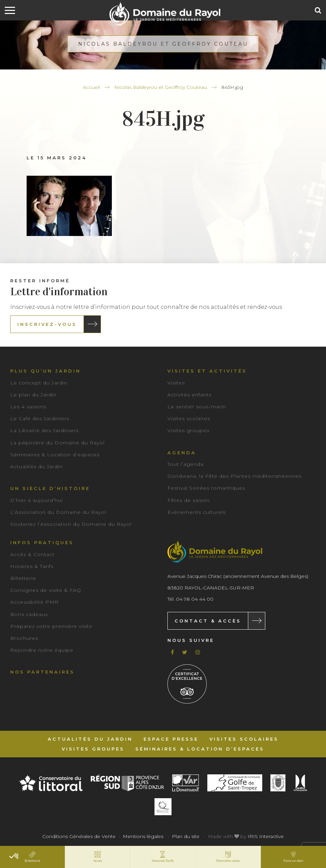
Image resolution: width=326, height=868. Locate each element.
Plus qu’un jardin (46, 371)
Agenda (182, 453)
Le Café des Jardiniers (40, 419)
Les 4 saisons (28, 407)
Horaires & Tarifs (32, 566)
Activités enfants (189, 395)
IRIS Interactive (266, 836)
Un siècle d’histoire (50, 488)
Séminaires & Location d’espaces (55, 455)
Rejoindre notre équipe (42, 650)
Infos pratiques (42, 542)
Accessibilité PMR (34, 602)
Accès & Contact (32, 554)
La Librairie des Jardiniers (44, 430)
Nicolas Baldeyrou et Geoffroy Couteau (161, 87)
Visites (176, 383)
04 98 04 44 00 (195, 599)
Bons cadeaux (29, 614)
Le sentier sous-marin (197, 407)
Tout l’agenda (186, 464)
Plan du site (186, 836)
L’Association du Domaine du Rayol (58, 512)
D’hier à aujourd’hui (36, 500)
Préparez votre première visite (51, 626)
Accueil (91, 87)
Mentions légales (143, 836)
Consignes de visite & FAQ (46, 590)
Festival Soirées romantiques (206, 488)
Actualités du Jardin (36, 467)
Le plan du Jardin (33, 395)
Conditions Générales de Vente (79, 836)
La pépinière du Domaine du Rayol (57, 443)
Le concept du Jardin (39, 383)
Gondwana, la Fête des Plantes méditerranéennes (234, 476)
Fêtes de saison (189, 500)
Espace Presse (171, 739)
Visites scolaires (189, 419)
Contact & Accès (208, 621)
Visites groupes (188, 430)
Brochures (24, 638)
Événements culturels (197, 512)
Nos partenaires (42, 672)
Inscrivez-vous (47, 324)
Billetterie (23, 578)
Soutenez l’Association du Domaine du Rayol (71, 524)
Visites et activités (207, 371)
